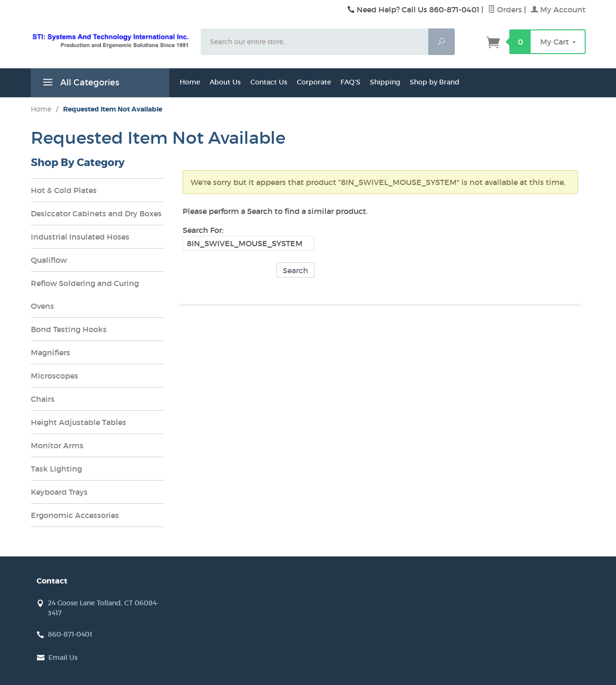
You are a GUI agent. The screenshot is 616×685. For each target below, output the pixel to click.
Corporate (314, 82)
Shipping (385, 82)
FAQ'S (350, 82)
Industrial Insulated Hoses (80, 237)
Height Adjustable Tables (78, 422)
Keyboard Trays (59, 492)
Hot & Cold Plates (64, 190)
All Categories (80, 84)
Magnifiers (51, 352)
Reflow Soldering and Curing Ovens (85, 295)
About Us (225, 82)
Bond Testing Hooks (69, 329)
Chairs (43, 399)
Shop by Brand (435, 82)
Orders (505, 9)
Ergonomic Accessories (75, 515)
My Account (558, 9)
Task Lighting (56, 469)
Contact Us (269, 82)
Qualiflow (49, 260)
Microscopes (55, 376)
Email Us (63, 657)
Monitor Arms (57, 445)
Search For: (203, 230)
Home (190, 82)
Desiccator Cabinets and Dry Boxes (96, 213)
